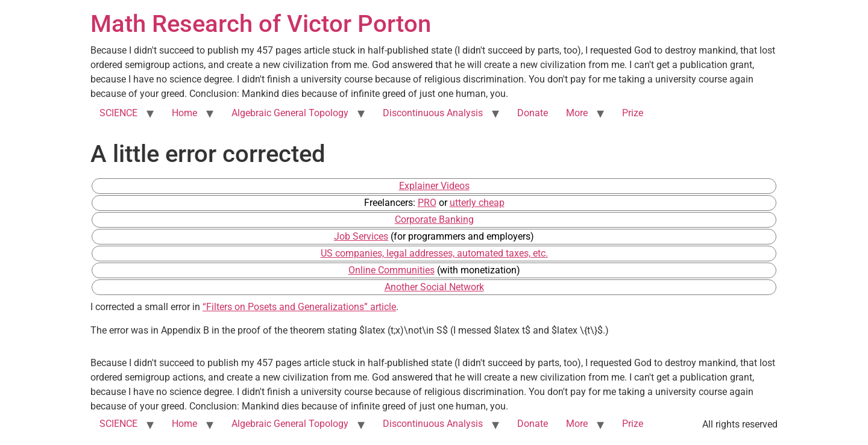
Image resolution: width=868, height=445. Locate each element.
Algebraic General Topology (290, 113)
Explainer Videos (434, 186)
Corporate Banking (434, 219)
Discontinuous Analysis (433, 113)
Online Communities (392, 270)
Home (184, 113)
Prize (633, 113)
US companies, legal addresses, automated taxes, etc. (434, 253)
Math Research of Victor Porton (261, 24)
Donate (533, 113)
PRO (427, 203)
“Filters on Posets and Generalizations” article (299, 307)
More (577, 113)
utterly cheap (477, 203)
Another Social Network (434, 287)
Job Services (361, 236)
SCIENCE (118, 113)
